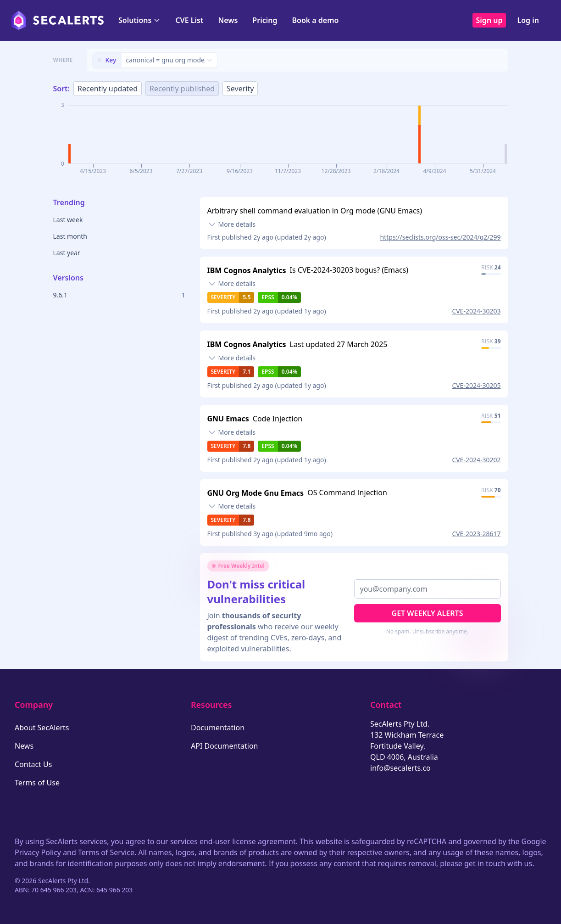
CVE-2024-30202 (476, 460)
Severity (240, 89)
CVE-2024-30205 (476, 385)
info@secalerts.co (400, 768)
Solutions (139, 20)
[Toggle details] (232, 224)
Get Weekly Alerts (428, 613)
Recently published (182, 89)
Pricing (265, 20)
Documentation (218, 728)
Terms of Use (37, 783)
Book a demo (315, 20)
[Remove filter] (100, 60)
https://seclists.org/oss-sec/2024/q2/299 (441, 237)
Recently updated (108, 89)
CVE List (189, 20)
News (228, 20)
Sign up (489, 20)
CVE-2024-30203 (476, 311)
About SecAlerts (42, 728)
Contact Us (33, 764)
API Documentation (225, 746)
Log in (528, 20)
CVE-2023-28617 (476, 534)
